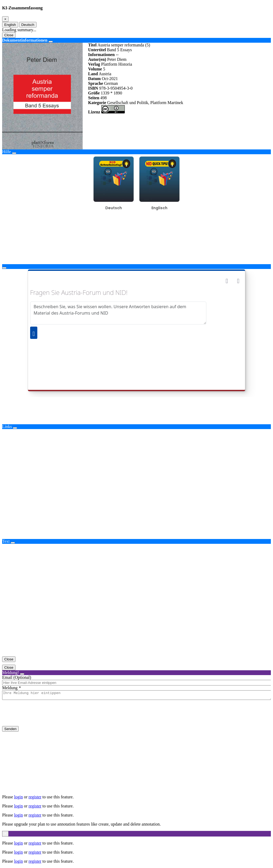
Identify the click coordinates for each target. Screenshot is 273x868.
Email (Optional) (17, 677)
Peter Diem (117, 59)
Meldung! (11, 673)
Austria (105, 74)
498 (103, 98)
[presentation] (43, 717)
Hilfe (7, 152)
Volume (95, 69)
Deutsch (28, 25)
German (111, 83)
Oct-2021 (110, 79)
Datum (95, 79)
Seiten (94, 98)
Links (7, 427)
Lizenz (94, 112)
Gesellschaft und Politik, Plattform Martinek (145, 103)
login (19, 797)
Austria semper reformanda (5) (124, 45)
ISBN (93, 88)
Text (6, 541)
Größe (94, 93)
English (10, 25)
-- (117, 55)
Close (9, 35)
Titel (93, 45)
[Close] (5, 19)
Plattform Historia (117, 64)
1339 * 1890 (111, 93)
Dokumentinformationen (25, 40)
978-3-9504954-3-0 (116, 88)
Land (93, 74)
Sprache (96, 83)
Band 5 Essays (119, 50)
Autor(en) (97, 59)
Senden (10, 730)
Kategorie (97, 103)
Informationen (102, 55)
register (35, 797)
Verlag (94, 64)
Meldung (10, 688)
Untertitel (97, 50)
